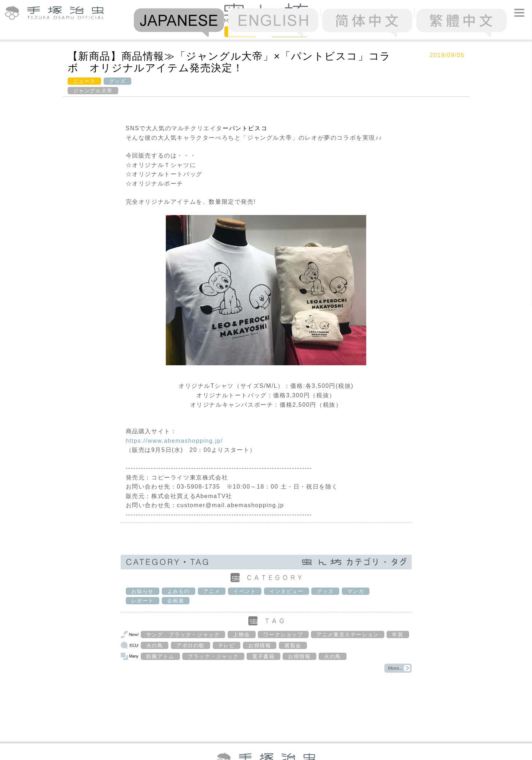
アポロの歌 (191, 645)
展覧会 (293, 645)
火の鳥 (155, 645)
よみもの (179, 591)
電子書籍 (263, 656)
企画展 (176, 601)
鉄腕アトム (160, 656)
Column (289, 31)
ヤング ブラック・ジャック (183, 634)
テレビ (227, 645)
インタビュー (287, 591)
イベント (245, 591)
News (241, 31)
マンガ (356, 591)
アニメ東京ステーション (348, 634)
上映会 (242, 634)
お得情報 (260, 645)
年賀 (398, 634)
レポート (143, 601)
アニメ (212, 591)
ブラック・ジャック (213, 656)
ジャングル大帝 (93, 91)
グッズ (118, 81)
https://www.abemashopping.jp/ (175, 441)
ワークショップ (283, 634)
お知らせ (143, 591)
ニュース (84, 81)
